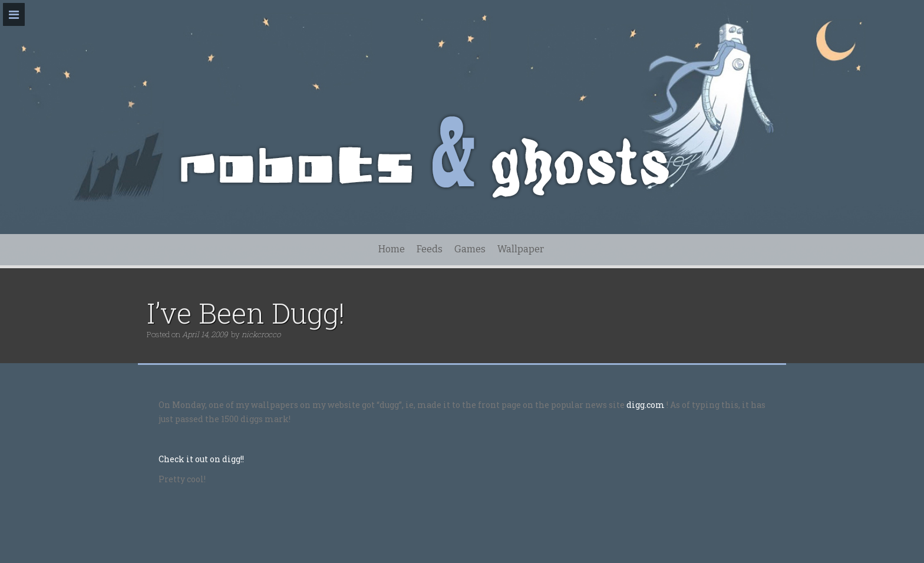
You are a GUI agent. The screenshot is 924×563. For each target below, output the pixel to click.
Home (392, 249)
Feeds (430, 249)
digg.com (646, 405)
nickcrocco (261, 334)
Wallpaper (521, 249)
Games (470, 249)
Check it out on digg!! (201, 459)
